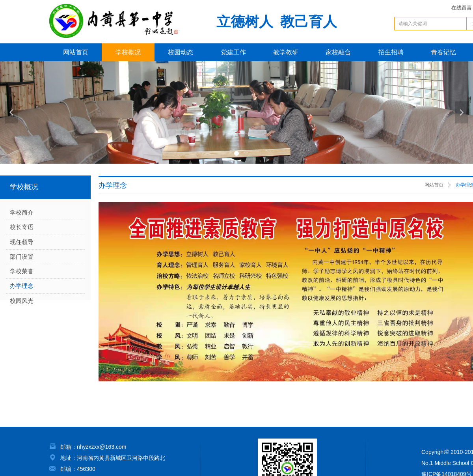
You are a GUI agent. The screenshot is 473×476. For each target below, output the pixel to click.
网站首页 (434, 185)
